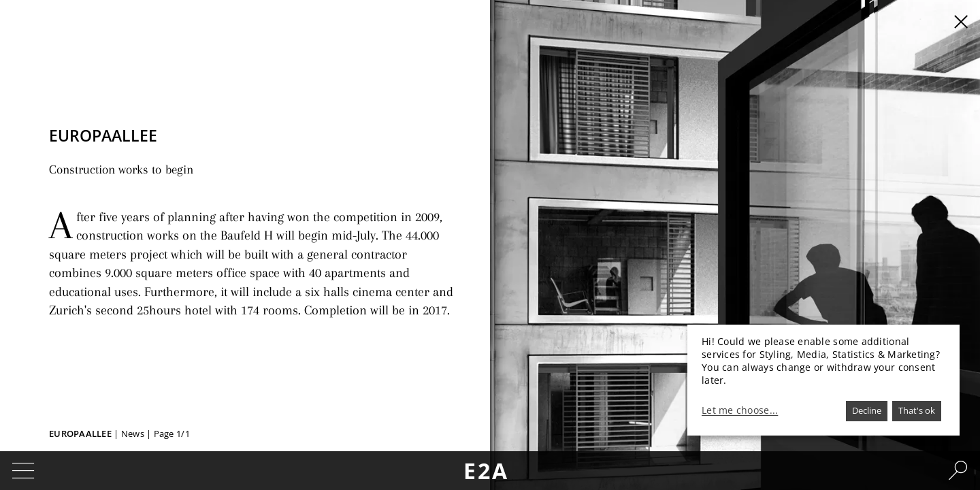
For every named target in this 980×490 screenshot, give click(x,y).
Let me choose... (740, 410)
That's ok (917, 410)
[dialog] (823, 380)
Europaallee (80, 434)
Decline (867, 410)
